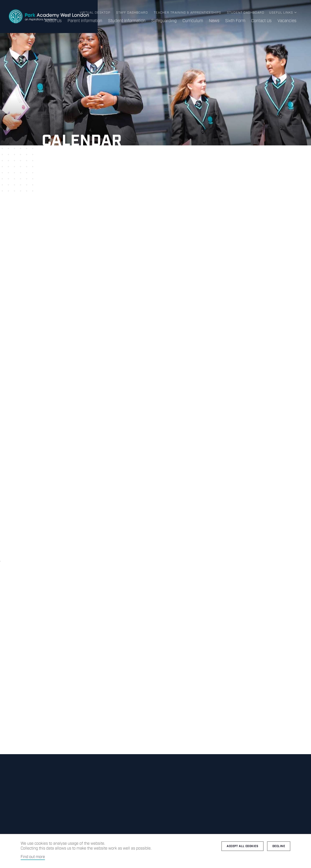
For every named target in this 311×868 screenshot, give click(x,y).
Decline (279, 846)
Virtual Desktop (95, 13)
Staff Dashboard (132, 13)
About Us (53, 21)
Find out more (33, 857)
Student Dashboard (246, 13)
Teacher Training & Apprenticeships (187, 13)
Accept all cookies (242, 846)
